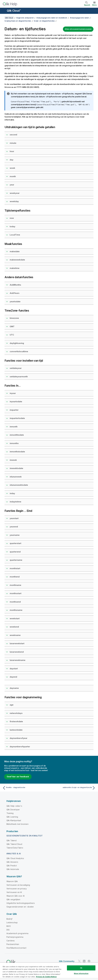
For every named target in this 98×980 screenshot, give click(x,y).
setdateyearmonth (19, 377)
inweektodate (16, 468)
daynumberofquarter (20, 747)
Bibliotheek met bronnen (17, 824)
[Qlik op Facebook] (89, 961)
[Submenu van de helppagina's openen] (4, 11)
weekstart (15, 618)
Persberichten (13, 944)
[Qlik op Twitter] (79, 961)
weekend (14, 627)
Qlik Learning (12, 817)
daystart (14, 669)
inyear (13, 393)
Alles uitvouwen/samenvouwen (78, 29)
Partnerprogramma (15, 937)
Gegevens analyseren (25, 18)
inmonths (14, 443)
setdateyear (16, 368)
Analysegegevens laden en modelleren (52, 18)
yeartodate (15, 302)
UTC (12, 335)
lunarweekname (18, 660)
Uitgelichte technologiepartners (21, 903)
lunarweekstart (17, 643)
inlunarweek (16, 477)
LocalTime (15, 235)
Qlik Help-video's (14, 806)
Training (10, 813)
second (13, 135)
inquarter (14, 410)
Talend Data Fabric (15, 848)
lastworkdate (16, 730)
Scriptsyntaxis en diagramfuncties (18, 21)
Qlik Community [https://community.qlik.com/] (67, 961)
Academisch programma (17, 933)
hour (12, 151)
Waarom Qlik (12, 881)
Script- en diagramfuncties (44, 21)
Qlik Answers (12, 862)
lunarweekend (17, 652)
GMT (12, 326)
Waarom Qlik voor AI (15, 896)
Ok (81, 968)
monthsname (16, 610)
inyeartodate (16, 402)
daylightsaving (17, 343)
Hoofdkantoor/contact (16, 948)
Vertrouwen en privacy (17, 889)
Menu (94, 5)
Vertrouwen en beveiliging (18, 885)
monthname (15, 585)
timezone (14, 318)
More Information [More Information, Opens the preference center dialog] (81, 973)
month (13, 176)
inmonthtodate (17, 435)
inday (12, 493)
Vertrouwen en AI (14, 892)
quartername (16, 560)
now (12, 218)
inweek (13, 460)
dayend (13, 677)
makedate (15, 251)
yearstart (14, 518)
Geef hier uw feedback (18, 777)
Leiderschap (12, 922)
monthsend (15, 602)
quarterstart (15, 543)
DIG (8, 930)
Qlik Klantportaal (14, 820)
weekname (15, 635)
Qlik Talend (11, 840)
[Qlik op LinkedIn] (84, 961)
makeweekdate (17, 260)
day (12, 160)
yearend (14, 527)
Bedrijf (9, 919)
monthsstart (16, 593)
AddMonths (15, 285)
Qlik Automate (13, 869)
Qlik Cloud (14, 11)
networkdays (16, 713)
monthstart (15, 568)
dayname (14, 688)
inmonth (14, 427)
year (12, 185)
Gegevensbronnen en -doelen (20, 907)
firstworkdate (16, 721)
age (12, 705)
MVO (9, 926)
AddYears (15, 293)
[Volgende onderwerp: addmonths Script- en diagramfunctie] (73, 788)
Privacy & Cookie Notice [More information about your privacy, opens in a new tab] (46, 977)
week (12, 168)
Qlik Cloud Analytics (15, 858)
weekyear (15, 193)
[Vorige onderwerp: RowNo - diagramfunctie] (25, 788)
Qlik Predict (12, 866)
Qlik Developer (13, 810)
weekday (14, 201)
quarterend (15, 552)
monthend (15, 577)
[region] (49, 971)
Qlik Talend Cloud (14, 844)
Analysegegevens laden (79, 18)
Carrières (11, 941)
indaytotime (15, 502)
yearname (15, 535)
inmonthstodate (17, 452)
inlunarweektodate (19, 485)
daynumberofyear (19, 738)
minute (13, 143)
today (12, 226)
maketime (15, 268)
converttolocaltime (19, 351)
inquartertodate (17, 418)
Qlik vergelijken (13, 899)
